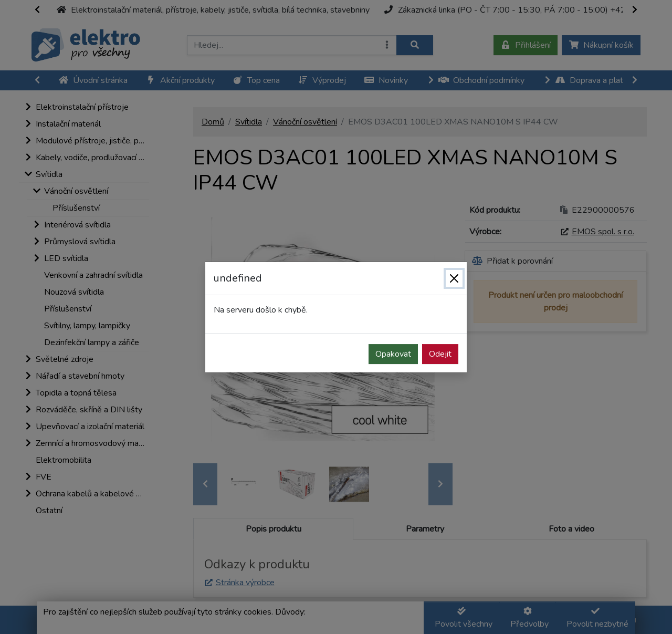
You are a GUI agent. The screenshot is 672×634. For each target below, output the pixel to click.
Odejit (440, 354)
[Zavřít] (454, 278)
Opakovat (393, 354)
